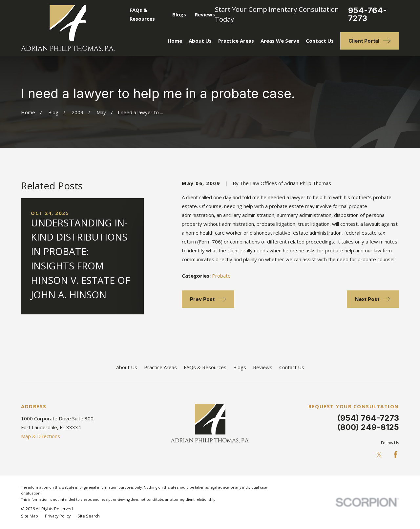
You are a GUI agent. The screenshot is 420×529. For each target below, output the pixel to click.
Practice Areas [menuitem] (236, 41)
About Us (127, 367)
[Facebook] (396, 455)
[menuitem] (30, 516)
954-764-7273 (367, 14)
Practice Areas (160, 367)
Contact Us (292, 367)
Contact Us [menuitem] (320, 41)
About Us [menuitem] (200, 41)
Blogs (179, 14)
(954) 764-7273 (368, 418)
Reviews (205, 14)
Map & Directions (41, 436)
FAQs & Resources (205, 367)
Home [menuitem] (175, 41)
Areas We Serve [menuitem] (280, 41)
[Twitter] (379, 455)
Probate (221, 276)
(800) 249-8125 (368, 427)
